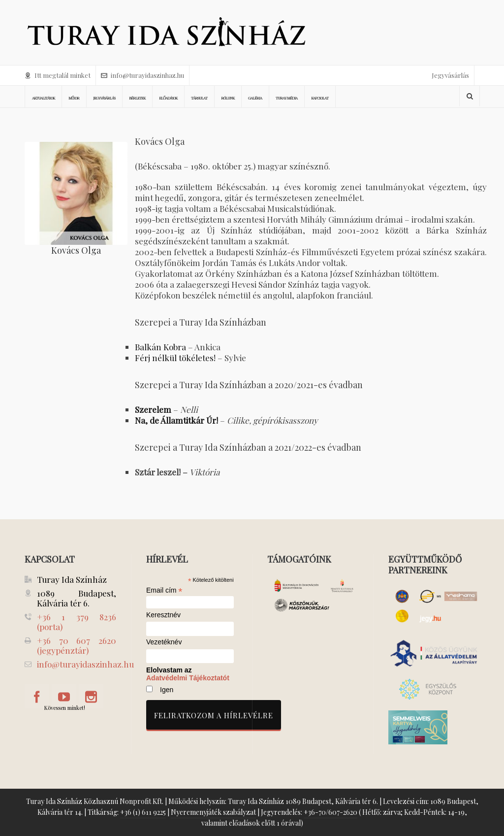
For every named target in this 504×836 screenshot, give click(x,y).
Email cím (164, 590)
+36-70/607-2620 (331, 812)
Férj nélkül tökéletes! (175, 358)
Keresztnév (163, 615)
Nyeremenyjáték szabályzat (213, 812)
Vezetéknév (164, 642)
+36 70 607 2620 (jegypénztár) (77, 645)
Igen (167, 690)
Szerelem (153, 409)
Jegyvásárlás (450, 75)
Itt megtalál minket (58, 75)
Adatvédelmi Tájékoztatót (188, 678)
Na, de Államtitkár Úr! (177, 420)
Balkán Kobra (160, 347)
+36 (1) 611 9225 (143, 812)
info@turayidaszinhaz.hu (142, 75)
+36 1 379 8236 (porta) (77, 622)
